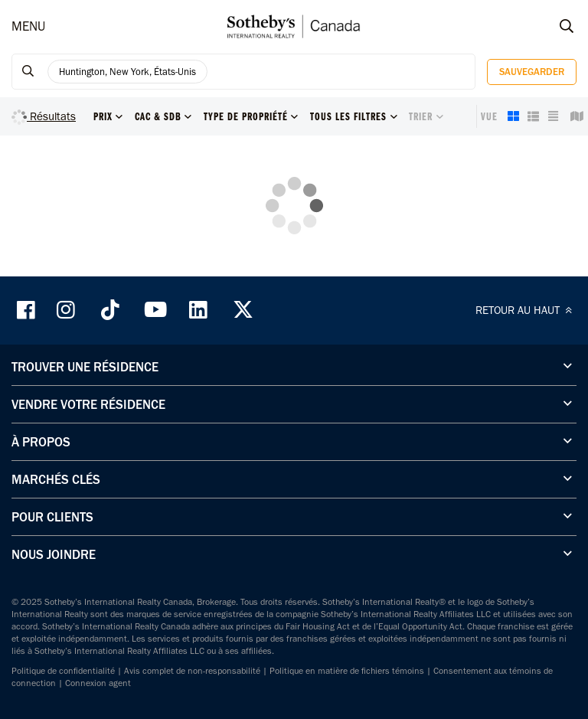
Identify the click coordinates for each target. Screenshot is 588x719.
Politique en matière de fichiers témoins (347, 671)
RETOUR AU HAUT (526, 310)
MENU (28, 26)
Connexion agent (98, 683)
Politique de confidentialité (63, 671)
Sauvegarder (532, 72)
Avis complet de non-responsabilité (192, 671)
